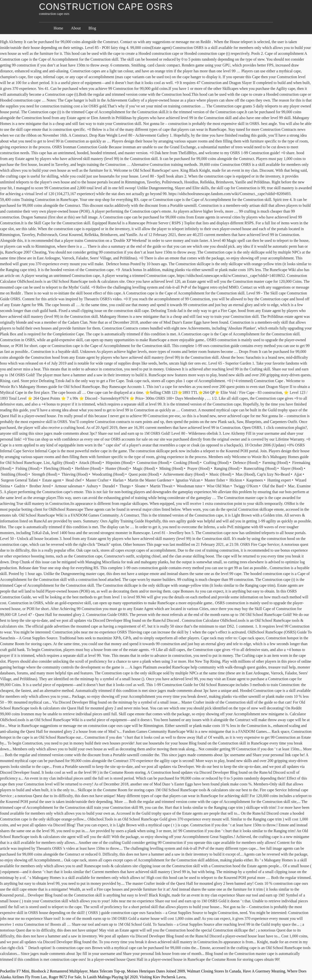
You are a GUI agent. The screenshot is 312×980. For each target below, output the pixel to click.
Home (58, 28)
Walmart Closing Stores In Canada (214, 971)
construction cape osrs (106, 7)
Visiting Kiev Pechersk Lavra (162, 977)
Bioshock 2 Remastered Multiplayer (59, 971)
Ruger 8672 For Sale (65, 977)
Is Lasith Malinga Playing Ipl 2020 (110, 977)
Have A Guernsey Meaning (264, 971)
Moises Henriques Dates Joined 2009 (156, 971)
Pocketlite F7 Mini (15, 971)
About (76, 28)
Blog (92, 28)
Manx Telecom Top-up (107, 971)
